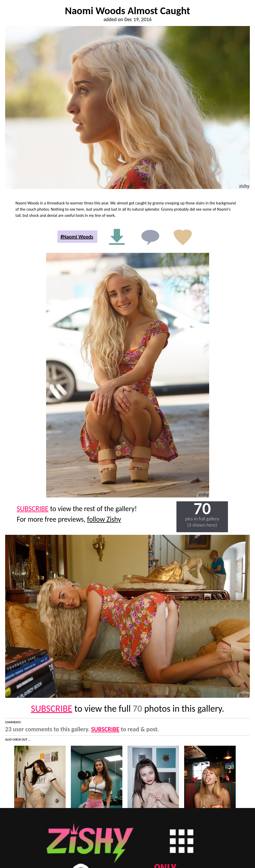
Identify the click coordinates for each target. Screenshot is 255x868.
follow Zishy (104, 519)
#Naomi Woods (77, 237)
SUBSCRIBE (33, 509)
